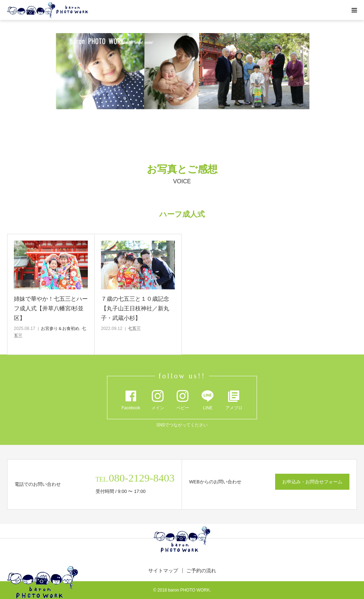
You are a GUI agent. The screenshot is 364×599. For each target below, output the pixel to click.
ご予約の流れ (201, 571)
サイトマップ (163, 571)
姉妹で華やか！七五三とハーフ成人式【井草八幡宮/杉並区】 (51, 308)
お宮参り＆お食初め (60, 329)
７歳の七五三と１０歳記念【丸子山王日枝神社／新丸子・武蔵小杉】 (135, 308)
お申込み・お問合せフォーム (312, 482)
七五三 (134, 329)
